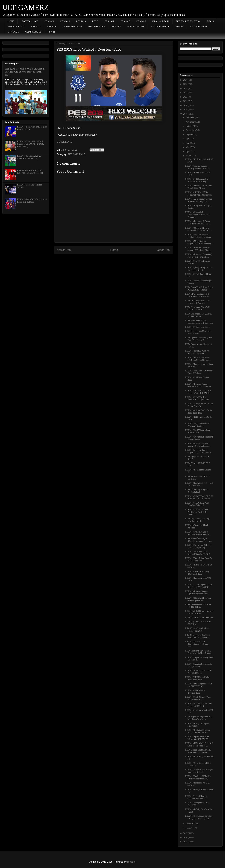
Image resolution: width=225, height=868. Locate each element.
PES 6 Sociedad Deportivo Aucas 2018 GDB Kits (199, 612)
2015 (186, 842)
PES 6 (95, 21)
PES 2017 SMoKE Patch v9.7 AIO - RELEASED (198, 352)
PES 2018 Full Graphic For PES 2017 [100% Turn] (199, 685)
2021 (186, 101)
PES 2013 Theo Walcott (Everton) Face (195, 692)
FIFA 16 (51, 32)
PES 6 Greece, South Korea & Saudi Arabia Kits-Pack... (198, 751)
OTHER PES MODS (72, 27)
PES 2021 (49, 21)
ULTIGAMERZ (25, 7)
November (190, 122)
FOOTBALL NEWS (199, 27)
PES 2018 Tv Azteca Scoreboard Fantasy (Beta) (199, 438)
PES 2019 (81, 21)
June (188, 143)
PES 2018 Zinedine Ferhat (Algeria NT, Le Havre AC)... (199, 451)
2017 (186, 833)
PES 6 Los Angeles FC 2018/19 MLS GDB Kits (199, 315)
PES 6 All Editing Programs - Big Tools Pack (198, 491)
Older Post (164, 250)
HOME (11, 21)
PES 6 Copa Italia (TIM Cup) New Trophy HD (198, 520)
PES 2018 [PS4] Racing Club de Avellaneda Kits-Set (199, 269)
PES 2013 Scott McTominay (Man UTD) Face (197, 573)
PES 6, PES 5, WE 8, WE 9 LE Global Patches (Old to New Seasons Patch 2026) (25, 72)
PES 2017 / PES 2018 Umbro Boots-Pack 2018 (198, 678)
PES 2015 (116, 27)
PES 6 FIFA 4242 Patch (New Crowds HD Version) (198, 302)
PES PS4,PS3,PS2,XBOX (188, 21)
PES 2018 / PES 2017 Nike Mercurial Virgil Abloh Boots (199, 194)
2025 (186, 84)
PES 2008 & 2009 (97, 27)
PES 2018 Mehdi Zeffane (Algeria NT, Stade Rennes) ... (199, 242)
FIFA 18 (210, 21)
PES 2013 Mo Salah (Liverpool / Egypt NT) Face (199, 372)
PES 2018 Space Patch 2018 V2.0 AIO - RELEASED (197, 738)
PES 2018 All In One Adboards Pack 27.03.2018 (198, 672)
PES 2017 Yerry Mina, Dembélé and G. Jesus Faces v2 (199, 559)
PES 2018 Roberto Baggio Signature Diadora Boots (197, 593)
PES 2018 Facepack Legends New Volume (197, 725)
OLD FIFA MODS (33, 32)
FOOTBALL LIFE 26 (160, 27)
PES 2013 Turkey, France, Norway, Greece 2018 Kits (198, 167)
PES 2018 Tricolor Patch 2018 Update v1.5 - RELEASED (198, 392)
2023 (186, 93)
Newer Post (64, 250)
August (189, 134)
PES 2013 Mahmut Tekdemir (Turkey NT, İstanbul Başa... (198, 236)
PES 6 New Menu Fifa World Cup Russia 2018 (198, 309)
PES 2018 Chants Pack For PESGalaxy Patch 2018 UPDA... (197, 512)
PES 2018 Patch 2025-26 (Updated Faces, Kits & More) (32, 201)
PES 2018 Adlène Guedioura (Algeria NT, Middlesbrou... (198, 445)
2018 (186, 114)
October (189, 126)
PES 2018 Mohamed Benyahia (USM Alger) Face (198, 599)
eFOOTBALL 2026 (29, 21)
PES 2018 (125, 21)
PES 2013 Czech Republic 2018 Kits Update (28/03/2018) (199, 586)
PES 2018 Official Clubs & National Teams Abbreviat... (198, 533)
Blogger (131, 862)
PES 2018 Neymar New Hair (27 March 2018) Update (199, 771)
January (189, 828)
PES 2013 (141, 21)
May (188, 147)
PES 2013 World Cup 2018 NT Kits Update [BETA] (198, 546)
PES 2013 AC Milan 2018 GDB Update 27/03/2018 (199, 705)
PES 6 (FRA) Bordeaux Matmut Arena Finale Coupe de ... (199, 200)
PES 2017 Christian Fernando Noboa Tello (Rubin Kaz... (198, 731)
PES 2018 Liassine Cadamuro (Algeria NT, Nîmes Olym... (198, 249)
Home (114, 250)
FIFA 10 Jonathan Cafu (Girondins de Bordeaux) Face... (197, 644)
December (190, 118)
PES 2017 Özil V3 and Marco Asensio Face (198, 432)
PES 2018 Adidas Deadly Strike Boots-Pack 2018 (199, 412)
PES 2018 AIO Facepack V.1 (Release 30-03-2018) (197, 180)
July (188, 139)
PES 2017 (109, 21)
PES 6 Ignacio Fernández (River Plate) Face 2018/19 (199, 339)
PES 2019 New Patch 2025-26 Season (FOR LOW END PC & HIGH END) (31, 144)
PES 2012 (36, 27)
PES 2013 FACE (76, 154)
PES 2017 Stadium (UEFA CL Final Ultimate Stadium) (198, 777)
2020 (186, 105)
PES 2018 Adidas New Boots (198, 327)
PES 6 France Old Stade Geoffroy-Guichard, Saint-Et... (199, 322)
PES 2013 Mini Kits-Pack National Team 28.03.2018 (198, 553)
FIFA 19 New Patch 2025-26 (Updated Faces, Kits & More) (30, 172)
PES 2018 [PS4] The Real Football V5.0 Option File (197, 398)
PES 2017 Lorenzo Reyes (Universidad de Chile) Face (198, 385)
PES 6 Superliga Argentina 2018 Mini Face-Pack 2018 (199, 718)
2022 (186, 97)
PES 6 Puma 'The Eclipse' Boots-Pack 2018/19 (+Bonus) (199, 289)
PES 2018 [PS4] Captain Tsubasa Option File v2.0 (199, 405)
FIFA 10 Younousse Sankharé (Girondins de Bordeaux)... (198, 636)
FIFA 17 (180, 27)
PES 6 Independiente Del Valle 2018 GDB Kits (198, 606)
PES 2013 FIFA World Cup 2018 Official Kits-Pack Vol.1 (199, 745)
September (190, 130)
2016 (186, 838)
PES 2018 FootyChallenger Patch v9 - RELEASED (199, 484)
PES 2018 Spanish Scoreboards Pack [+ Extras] (198, 665)
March (189, 156)
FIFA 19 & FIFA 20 (161, 21)
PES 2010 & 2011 (16, 27)
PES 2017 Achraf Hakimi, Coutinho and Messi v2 (196, 797)
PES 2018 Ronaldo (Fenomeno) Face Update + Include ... (199, 256)
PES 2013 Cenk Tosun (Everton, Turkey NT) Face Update (199, 817)
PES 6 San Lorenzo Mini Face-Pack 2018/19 (198, 332)
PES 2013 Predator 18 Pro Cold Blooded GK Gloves (199, 187)
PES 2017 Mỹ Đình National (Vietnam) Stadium (197, 425)
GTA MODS (13, 32)
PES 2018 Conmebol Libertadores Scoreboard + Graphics (198, 215)
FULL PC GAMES (136, 27)
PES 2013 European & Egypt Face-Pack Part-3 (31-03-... (198, 223)
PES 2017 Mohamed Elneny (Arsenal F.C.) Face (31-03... (198, 229)
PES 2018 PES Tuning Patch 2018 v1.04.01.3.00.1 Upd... (198, 359)
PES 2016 (52, 27)
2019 (186, 110)
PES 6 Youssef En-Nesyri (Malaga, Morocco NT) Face (198, 540)
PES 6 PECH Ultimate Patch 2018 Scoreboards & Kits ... (198, 295)
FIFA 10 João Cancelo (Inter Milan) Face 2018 (197, 630)
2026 (186, 80)
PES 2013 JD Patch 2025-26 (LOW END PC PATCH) (29, 157)
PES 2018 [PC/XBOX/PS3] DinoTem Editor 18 (197, 504)
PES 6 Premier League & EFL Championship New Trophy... (199, 652)
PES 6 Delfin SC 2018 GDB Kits (199, 618)
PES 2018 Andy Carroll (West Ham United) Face (198, 698)
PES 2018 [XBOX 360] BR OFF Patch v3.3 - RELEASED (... (199, 498)
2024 (186, 88)
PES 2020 (65, 21)
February (190, 824)
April (188, 152)
